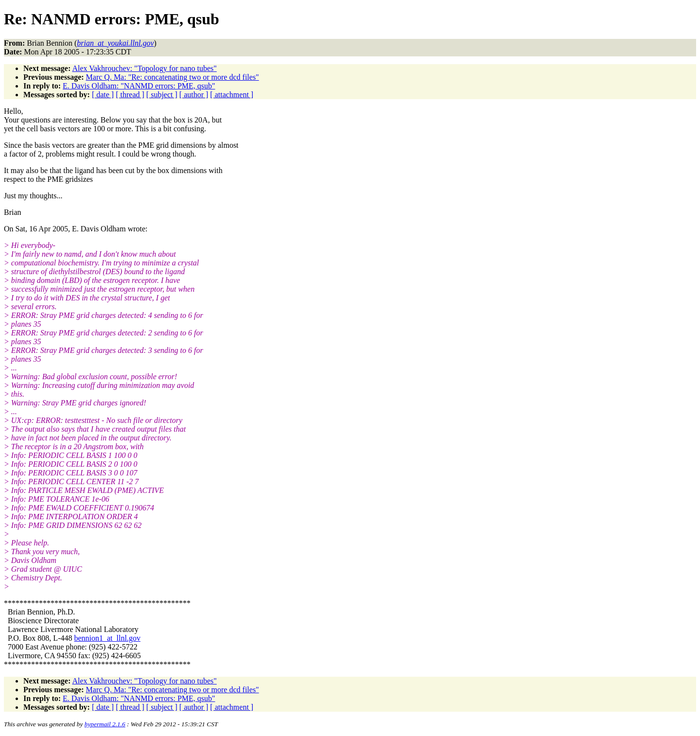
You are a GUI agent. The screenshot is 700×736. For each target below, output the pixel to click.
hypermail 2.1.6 (105, 724)
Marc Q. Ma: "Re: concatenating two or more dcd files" (173, 77)
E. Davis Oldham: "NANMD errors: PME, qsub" (139, 86)
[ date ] (103, 95)
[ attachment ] (232, 95)
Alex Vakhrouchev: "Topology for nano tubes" (144, 68)
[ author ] (194, 95)
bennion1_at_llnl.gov (107, 638)
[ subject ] (162, 95)
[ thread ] (130, 95)
